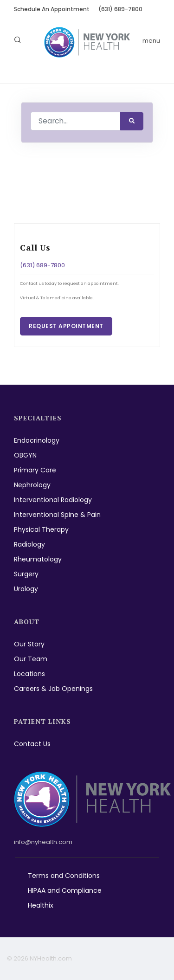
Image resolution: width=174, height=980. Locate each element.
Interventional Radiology (53, 500)
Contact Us (32, 744)
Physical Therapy (41, 529)
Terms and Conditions (64, 876)
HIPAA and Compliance (65, 890)
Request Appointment (66, 326)
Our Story (29, 644)
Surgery (26, 574)
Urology (26, 589)
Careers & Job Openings (53, 689)
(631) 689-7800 (120, 9)
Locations (29, 674)
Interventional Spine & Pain (57, 515)
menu (151, 41)
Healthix (41, 905)
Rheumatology (38, 559)
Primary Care (35, 470)
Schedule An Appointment (52, 9)
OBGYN (25, 455)
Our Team (31, 659)
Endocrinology (37, 440)
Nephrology (32, 485)
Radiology (29, 544)
